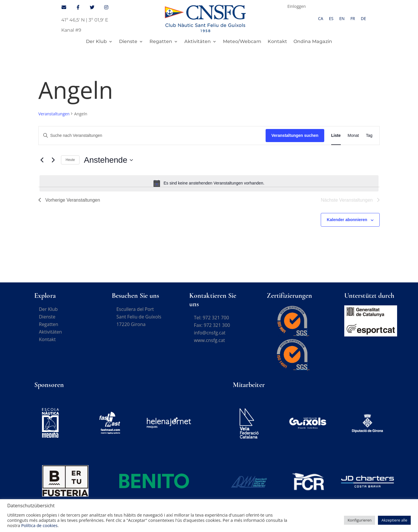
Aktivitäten (198, 42)
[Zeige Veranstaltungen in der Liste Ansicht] (336, 136)
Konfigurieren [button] (360, 520)
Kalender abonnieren (347, 220)
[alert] (209, 183)
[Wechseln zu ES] (331, 19)
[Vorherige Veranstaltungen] (42, 160)
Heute (70, 160)
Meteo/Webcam (242, 42)
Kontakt (277, 42)
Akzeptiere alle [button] (394, 520)
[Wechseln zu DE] (363, 19)
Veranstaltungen (54, 114)
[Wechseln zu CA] (321, 19)
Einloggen (297, 7)
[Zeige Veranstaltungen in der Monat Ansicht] (353, 136)
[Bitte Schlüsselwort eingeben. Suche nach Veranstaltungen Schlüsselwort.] (152, 136)
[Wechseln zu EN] (342, 19)
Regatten (161, 42)
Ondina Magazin (313, 42)
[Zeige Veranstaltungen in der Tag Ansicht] (369, 136)
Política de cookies (39, 525)
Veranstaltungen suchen (295, 135)
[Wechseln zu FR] (353, 19)
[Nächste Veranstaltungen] (53, 160)
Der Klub (96, 42)
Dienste (128, 42)
